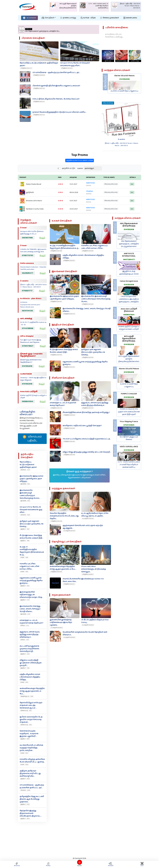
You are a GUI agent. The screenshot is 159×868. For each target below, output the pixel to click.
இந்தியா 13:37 (25, 600)
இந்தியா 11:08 (25, 668)
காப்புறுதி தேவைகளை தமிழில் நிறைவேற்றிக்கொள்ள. (129, 359)
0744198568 (28, 328)
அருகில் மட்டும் (69, 174)
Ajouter (79, 864)
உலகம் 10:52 (24, 682)
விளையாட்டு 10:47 (26, 711)
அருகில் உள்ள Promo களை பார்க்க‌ (80, 166)
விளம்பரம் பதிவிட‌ (32, 439)
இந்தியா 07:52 (25, 804)
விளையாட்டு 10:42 (26, 725)
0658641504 (28, 401)
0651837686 (27, 238)
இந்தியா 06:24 (25, 819)
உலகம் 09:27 (24, 753)
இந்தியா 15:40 (25, 541)
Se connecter (29, 18)
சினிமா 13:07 (25, 640)
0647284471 (129, 260)
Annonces (17, 864)
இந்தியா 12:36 (25, 654)
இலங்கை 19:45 (25, 501)
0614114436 (27, 311)
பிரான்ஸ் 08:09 (25, 790)
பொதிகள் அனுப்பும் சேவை (129, 438)
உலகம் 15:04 (24, 572)
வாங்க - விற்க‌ (88, 18)
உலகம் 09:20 (24, 764)
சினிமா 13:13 (25, 626)
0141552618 (124, 79)
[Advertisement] (79, 839)
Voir (131, 188)
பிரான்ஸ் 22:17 (25, 470)
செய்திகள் (48, 18)
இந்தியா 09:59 (25, 739)
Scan (142, 864)
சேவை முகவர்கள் (110, 18)
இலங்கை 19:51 (25, 484)
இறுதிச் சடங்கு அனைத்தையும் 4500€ (129, 273)
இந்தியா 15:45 (25, 529)
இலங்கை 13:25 (25, 614)
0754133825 (129, 425)
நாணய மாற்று (68, 18)
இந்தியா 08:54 (25, 779)
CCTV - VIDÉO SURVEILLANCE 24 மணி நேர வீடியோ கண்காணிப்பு (129, 465)
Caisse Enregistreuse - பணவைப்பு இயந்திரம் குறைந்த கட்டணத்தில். (129, 299)
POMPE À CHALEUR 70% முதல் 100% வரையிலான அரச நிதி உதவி (129, 412)
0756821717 (27, 291)
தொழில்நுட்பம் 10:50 (27, 696)
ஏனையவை (130, 18)
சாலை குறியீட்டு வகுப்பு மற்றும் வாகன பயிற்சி (129, 328)
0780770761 (27, 255)
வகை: (80, 174)
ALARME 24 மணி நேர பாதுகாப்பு (124, 91)
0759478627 (28, 346)
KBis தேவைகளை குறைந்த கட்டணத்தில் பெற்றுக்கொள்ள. (129, 244)
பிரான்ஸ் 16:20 (25, 515)
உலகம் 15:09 (24, 557)
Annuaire (110, 864)
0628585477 (28, 273)
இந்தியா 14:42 (25, 586)
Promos (48, 864)
